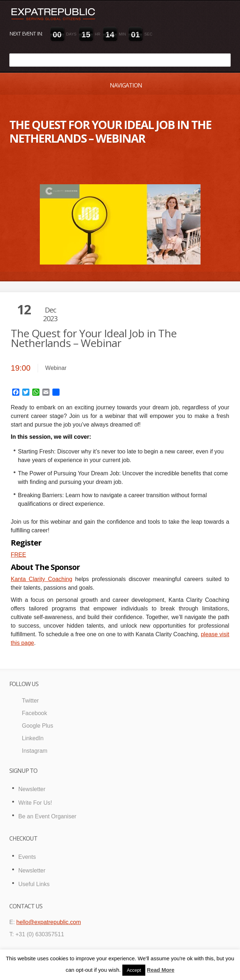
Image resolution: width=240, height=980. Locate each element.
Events (27, 857)
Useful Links (34, 884)
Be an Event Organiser (47, 816)
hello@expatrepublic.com (49, 922)
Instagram (35, 751)
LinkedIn (33, 738)
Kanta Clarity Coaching (41, 579)
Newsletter (32, 789)
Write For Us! (35, 803)
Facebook (34, 713)
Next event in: (26, 34)
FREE (18, 555)
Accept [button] (134, 970)
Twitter (30, 701)
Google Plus (37, 726)
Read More (161, 970)
